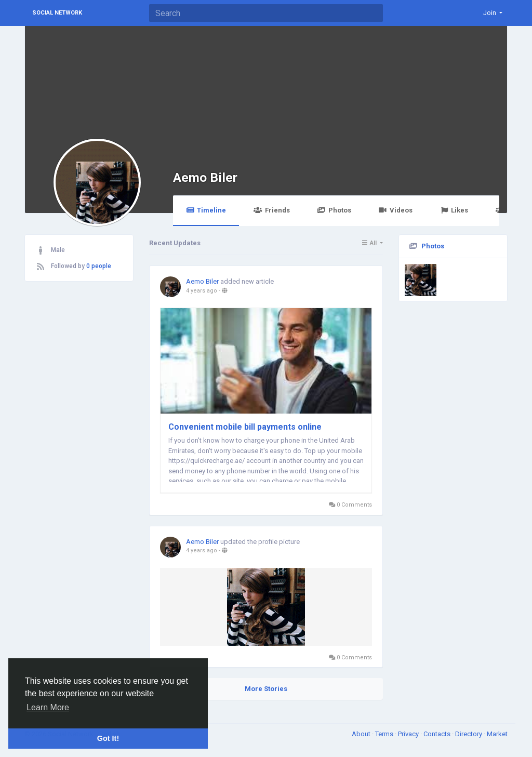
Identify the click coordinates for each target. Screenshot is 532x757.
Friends (271, 210)
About (362, 734)
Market (497, 734)
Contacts (438, 734)
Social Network (57, 13)
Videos (396, 210)
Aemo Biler (205, 177)
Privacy (409, 734)
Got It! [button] (108, 738)
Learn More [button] (48, 707)
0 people (99, 266)
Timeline (206, 210)
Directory (469, 734)
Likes (454, 210)
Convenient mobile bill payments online (245, 427)
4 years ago (202, 291)
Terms (385, 734)
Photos (334, 210)
